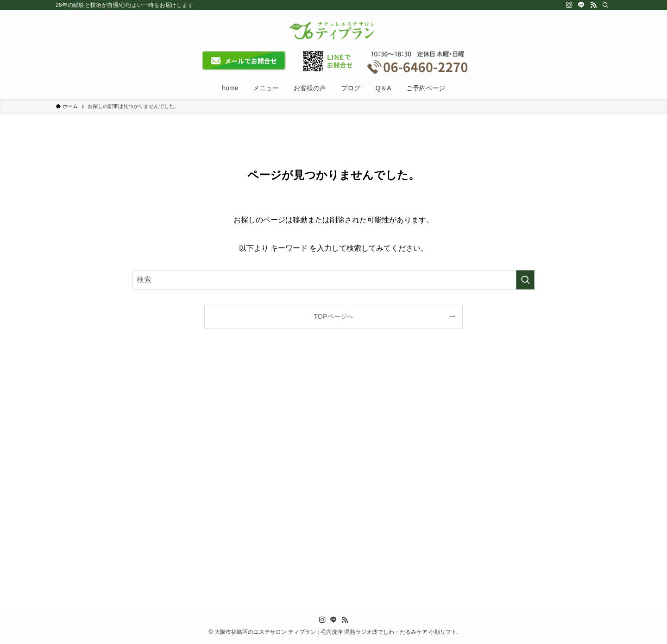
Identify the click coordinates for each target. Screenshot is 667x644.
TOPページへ (333, 316)
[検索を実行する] (525, 280)
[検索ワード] (333, 280)
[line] (581, 5)
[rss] (593, 5)
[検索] (605, 5)
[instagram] (569, 5)
